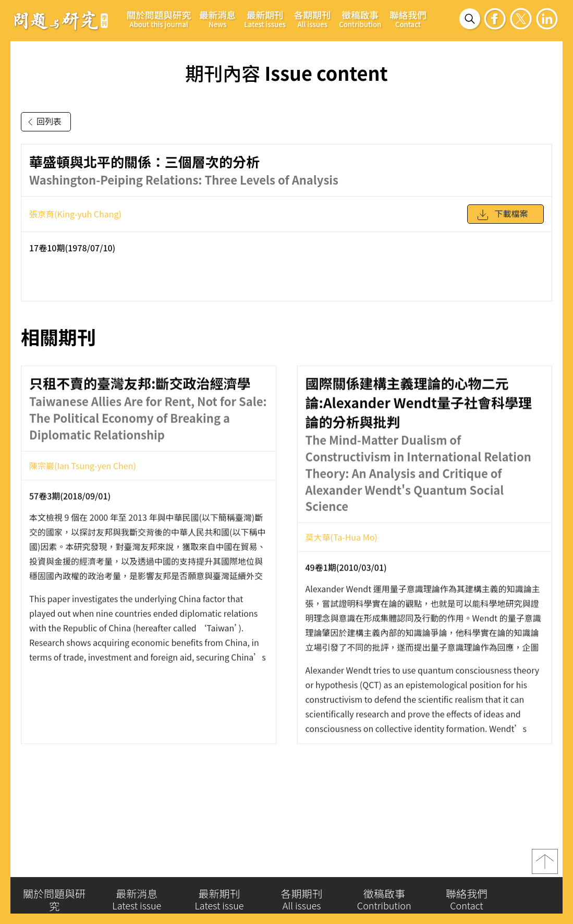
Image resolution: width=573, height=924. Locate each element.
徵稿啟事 (360, 19)
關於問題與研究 (159, 19)
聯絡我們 (408, 19)
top (545, 864)
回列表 (43, 122)
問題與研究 (61, 20)
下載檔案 (502, 218)
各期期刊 (312, 19)
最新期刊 (265, 19)
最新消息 (217, 19)
